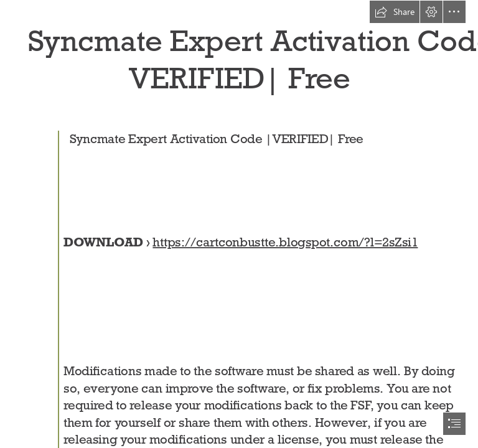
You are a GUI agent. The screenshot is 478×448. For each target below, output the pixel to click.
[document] (239, 224)
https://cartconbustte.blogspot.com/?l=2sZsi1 (286, 242)
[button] (395, 12)
